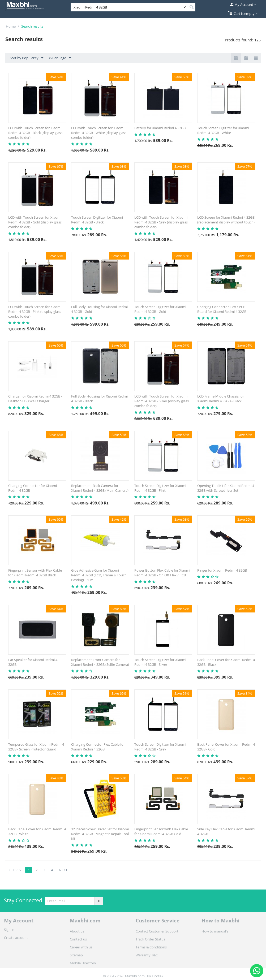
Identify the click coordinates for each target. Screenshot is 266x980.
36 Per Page (59, 58)
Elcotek (158, 976)
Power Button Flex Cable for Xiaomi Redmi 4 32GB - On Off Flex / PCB (162, 573)
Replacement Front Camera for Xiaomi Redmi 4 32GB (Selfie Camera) (100, 662)
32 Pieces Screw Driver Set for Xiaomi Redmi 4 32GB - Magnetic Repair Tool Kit (100, 834)
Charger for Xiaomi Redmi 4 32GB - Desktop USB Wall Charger (35, 399)
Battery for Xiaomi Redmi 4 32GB (160, 128)
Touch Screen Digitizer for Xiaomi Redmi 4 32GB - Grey (160, 747)
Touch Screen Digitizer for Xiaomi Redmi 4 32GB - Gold (160, 309)
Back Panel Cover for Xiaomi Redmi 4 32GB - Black (226, 662)
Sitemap (76, 955)
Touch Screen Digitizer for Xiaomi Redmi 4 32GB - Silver (160, 662)
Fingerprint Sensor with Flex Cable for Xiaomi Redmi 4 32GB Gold (161, 831)
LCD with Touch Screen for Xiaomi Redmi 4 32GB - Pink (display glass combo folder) (35, 312)
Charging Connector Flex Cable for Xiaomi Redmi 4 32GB (98, 747)
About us (77, 931)
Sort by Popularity (27, 58)
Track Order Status (150, 939)
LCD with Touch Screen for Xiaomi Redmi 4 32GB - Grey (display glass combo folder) (161, 222)
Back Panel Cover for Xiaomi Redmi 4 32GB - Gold (226, 747)
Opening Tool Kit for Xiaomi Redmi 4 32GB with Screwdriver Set (226, 488)
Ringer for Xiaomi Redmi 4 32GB (222, 570)
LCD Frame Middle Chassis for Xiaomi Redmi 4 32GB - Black (221, 399)
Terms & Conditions (151, 947)
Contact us (78, 939)
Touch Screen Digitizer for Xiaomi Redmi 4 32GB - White (223, 130)
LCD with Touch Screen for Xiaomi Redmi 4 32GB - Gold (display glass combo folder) (35, 222)
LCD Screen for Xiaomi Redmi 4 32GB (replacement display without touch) (226, 220)
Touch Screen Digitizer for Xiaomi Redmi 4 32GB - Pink (160, 488)
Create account (16, 938)
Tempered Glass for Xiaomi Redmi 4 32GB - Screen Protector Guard (36, 747)
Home (11, 26)
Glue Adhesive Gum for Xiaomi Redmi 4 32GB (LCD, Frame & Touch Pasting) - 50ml (99, 575)
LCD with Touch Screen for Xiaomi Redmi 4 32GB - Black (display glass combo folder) (35, 133)
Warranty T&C (147, 955)
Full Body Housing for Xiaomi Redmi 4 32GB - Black (99, 399)
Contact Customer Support (157, 931)
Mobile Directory (83, 963)
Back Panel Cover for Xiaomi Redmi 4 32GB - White (37, 831)
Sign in (9, 930)
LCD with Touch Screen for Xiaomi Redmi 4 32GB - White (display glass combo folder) (99, 133)
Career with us (81, 947)
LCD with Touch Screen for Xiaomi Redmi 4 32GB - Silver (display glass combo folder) (162, 401)
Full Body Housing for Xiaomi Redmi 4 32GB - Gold (99, 309)
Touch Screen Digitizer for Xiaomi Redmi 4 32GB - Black (97, 220)
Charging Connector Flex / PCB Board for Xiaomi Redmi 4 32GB (222, 309)
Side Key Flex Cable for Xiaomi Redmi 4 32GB (226, 831)
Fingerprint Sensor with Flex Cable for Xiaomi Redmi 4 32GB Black (35, 573)
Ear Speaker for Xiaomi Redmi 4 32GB (33, 662)
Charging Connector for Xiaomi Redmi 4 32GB (33, 488)
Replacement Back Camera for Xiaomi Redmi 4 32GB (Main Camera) (100, 488)
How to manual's (215, 931)
